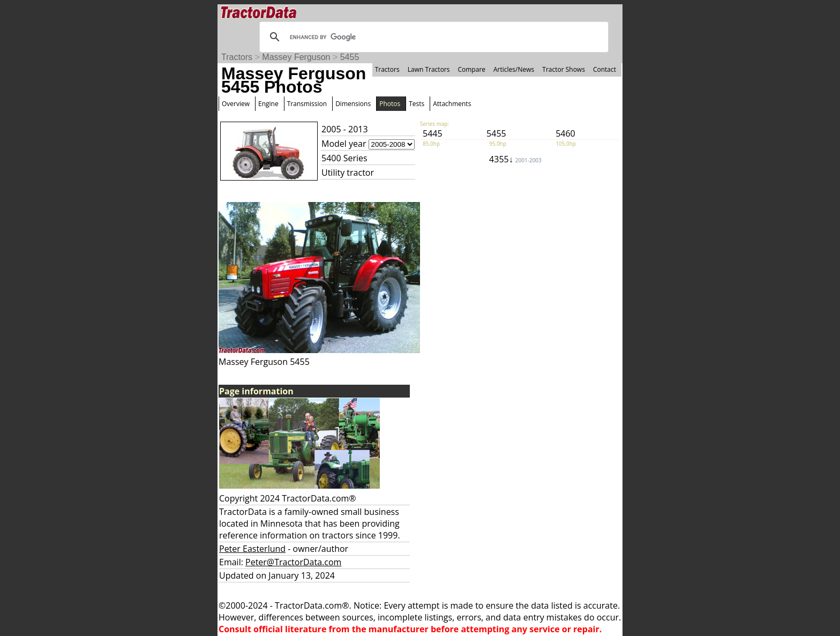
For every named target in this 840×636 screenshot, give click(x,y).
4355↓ (515, 159)
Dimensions (353, 104)
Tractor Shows (564, 69)
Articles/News (514, 69)
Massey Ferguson (296, 57)
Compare (471, 69)
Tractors (237, 57)
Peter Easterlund (252, 549)
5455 (350, 57)
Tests (417, 104)
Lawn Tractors (429, 69)
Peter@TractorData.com (293, 562)
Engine (268, 104)
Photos (390, 104)
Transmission (307, 104)
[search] (432, 37)
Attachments (452, 104)
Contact (605, 69)
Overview (236, 104)
